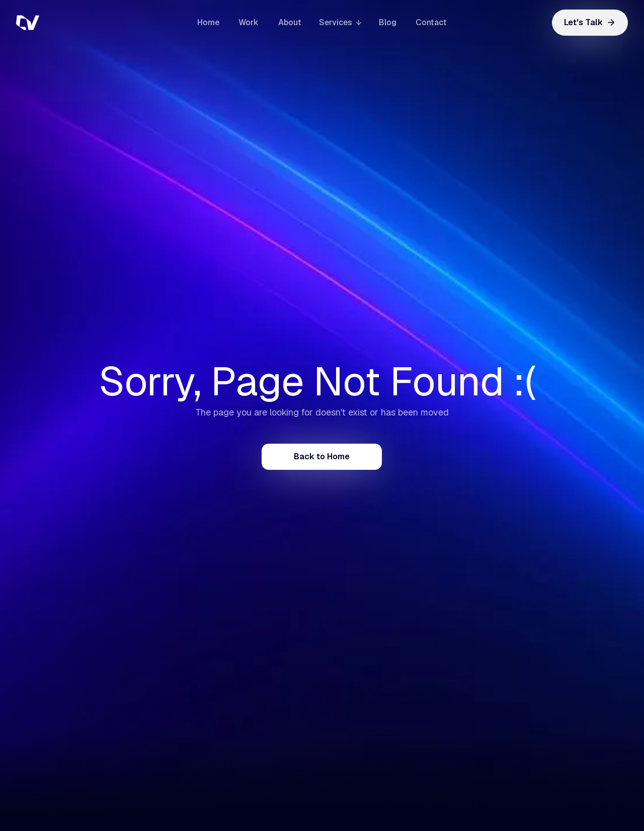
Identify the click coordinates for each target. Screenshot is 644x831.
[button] (340, 22)
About (290, 22)
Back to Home (322, 456)
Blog (388, 22)
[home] (66, 23)
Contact (431, 22)
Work (249, 22)
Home (208, 22)
